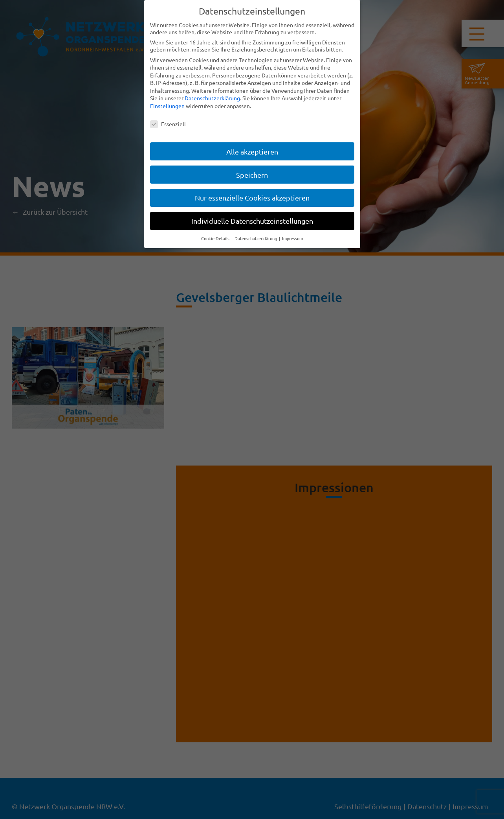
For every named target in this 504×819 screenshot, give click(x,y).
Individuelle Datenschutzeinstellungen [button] (252, 221)
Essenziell (168, 124)
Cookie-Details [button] (216, 238)
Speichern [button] (252, 174)
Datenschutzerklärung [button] (256, 238)
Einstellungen (167, 106)
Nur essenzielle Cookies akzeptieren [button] (252, 198)
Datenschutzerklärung (212, 98)
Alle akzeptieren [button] (252, 151)
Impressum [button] (292, 238)
